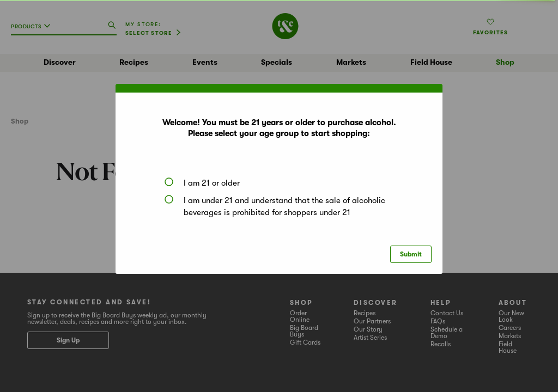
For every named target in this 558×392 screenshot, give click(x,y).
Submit (411, 254)
